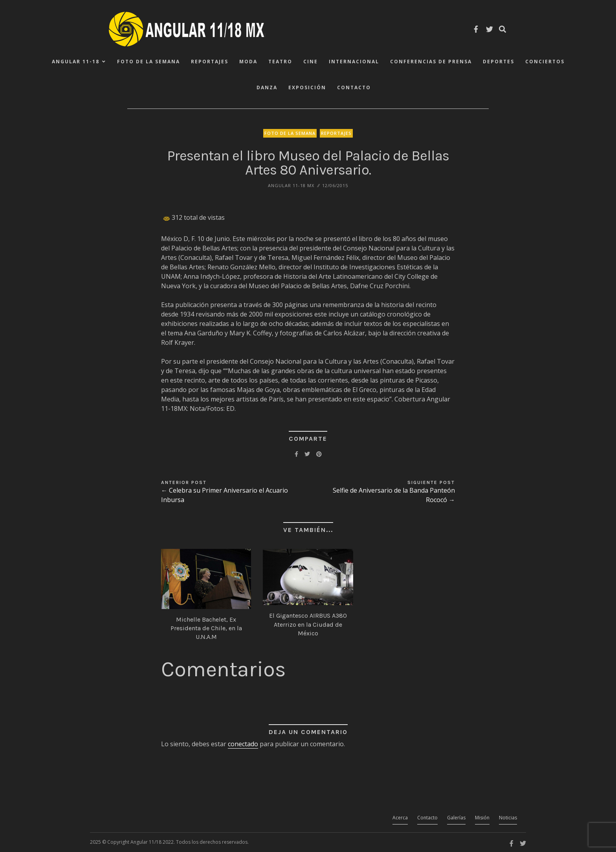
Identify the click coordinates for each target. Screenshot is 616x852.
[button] (206, 579)
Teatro (280, 62)
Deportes (499, 62)
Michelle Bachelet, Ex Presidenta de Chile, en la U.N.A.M (206, 628)
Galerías (456, 818)
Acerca (400, 818)
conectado (243, 744)
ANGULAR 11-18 (76, 62)
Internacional (354, 62)
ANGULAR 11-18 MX (291, 185)
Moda (248, 62)
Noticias (508, 818)
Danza (267, 87)
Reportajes (210, 62)
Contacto (354, 87)
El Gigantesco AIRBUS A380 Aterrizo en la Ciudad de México (308, 624)
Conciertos (545, 62)
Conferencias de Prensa (431, 62)
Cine (311, 62)
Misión (482, 818)
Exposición (307, 87)
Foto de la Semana (148, 62)
